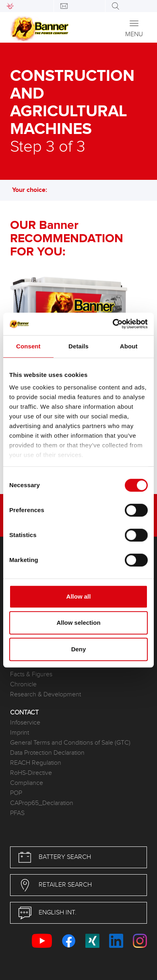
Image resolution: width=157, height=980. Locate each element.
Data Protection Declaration (47, 753)
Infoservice (25, 723)
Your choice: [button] (34, 190)
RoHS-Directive (31, 773)
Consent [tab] (28, 346)
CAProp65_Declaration (42, 803)
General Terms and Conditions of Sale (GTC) (70, 743)
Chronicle (23, 685)
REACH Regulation (36, 763)
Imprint (20, 733)
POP (16, 793)
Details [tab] (78, 346)
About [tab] (129, 346)
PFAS (17, 813)
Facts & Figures (31, 674)
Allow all (79, 596)
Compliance (27, 783)
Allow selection (78, 623)
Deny (79, 649)
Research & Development (45, 695)
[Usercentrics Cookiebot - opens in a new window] (113, 324)
